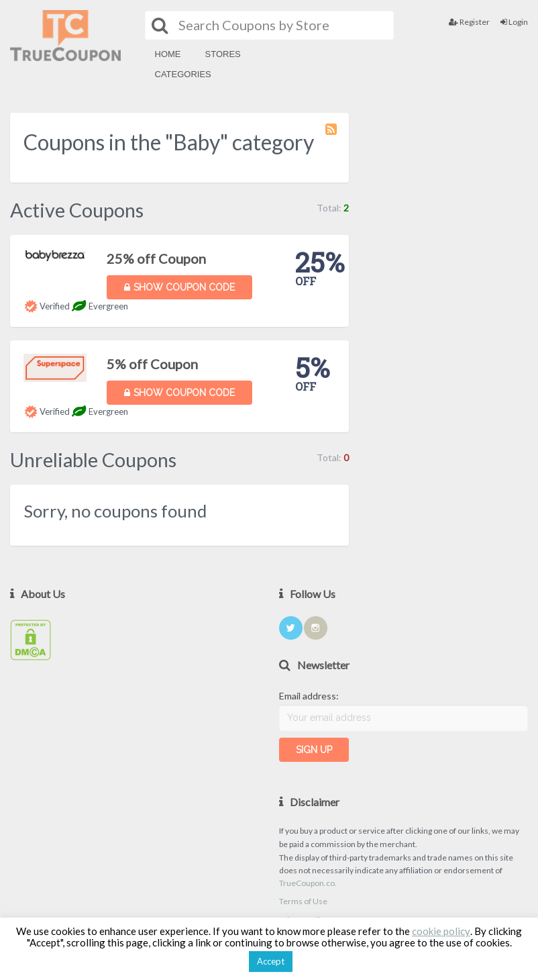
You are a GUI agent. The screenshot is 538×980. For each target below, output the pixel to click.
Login (514, 22)
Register (469, 22)
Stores (223, 54)
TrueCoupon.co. (308, 883)
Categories (183, 74)
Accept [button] (271, 961)
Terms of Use (303, 901)
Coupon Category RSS (332, 136)
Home (168, 54)
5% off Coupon (152, 364)
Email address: (309, 696)
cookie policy (441, 931)
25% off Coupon (156, 258)
